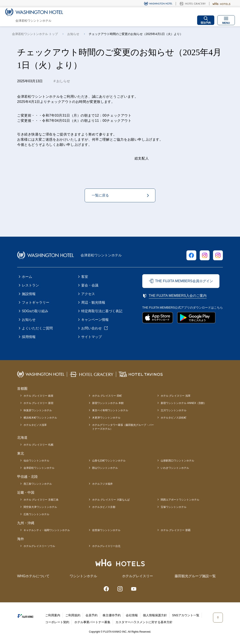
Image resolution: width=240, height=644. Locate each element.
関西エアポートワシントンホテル (180, 500)
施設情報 (29, 294)
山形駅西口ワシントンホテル (177, 461)
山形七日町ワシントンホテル (109, 461)
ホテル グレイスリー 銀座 (38, 396)
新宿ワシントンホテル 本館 (108, 403)
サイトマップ (91, 337)
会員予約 (91, 615)
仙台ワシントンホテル (36, 461)
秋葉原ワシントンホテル (38, 410)
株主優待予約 (112, 615)
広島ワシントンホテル (36, 514)
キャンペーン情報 (95, 320)
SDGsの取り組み (35, 311)
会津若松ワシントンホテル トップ (35, 34)
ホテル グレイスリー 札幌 (38, 445)
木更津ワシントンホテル (106, 418)
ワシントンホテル (83, 576)
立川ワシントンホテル (174, 410)
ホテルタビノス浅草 (35, 425)
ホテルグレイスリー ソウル (39, 546)
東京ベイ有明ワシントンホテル (110, 410)
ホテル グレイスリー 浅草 (176, 396)
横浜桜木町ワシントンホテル (40, 418)
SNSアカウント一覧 (186, 615)
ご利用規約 (73, 615)
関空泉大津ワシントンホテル (40, 507)
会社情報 (132, 615)
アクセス (88, 294)
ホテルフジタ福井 (102, 484)
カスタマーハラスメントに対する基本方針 (144, 622)
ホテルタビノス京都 (104, 507)
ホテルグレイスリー (138, 576)
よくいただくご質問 (37, 328)
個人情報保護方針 (155, 615)
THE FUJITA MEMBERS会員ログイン (184, 281)
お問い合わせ (91, 328)
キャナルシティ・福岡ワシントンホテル (47, 530)
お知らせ (73, 34)
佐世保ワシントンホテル (106, 530)
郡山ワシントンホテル (105, 468)
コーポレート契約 (57, 622)
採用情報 (29, 337)
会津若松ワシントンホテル (39, 468)
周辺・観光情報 (93, 302)
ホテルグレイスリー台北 (106, 546)
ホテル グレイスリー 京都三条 (41, 500)
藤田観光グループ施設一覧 (195, 576)
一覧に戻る (100, 195)
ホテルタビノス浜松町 (174, 418)
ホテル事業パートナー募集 (92, 622)
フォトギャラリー (36, 302)
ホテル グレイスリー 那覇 (176, 530)
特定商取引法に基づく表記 (102, 311)
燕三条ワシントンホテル (38, 484)
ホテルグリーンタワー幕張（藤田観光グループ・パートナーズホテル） (123, 427)
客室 (85, 277)
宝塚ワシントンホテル (174, 507)
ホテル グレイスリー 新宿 (38, 403)
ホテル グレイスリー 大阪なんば (111, 500)
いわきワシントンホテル (175, 468)
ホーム (27, 277)
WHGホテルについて (33, 576)
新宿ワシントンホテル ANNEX (184, 403)
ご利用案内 (53, 615)
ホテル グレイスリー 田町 (107, 396)
